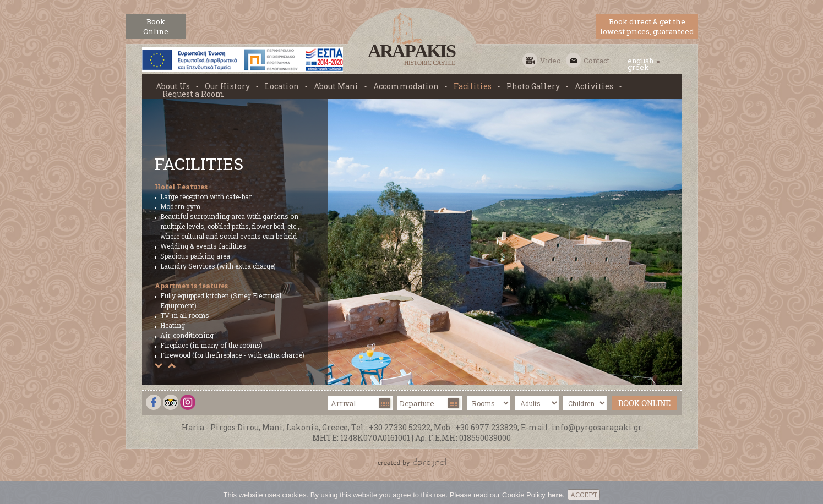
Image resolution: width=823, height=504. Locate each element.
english (641, 61)
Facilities (473, 86)
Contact (596, 61)
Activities (594, 86)
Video (551, 61)
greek (638, 67)
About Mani (336, 86)
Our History (227, 86)
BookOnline (156, 26)
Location (282, 86)
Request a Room (193, 94)
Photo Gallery (533, 86)
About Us (173, 86)
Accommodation (406, 86)
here (555, 499)
